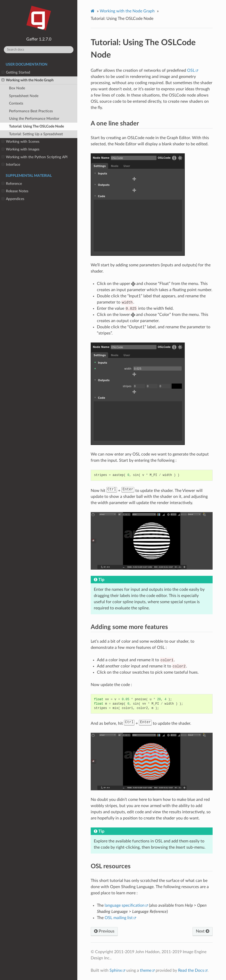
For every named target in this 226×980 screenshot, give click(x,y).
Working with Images (20, 149)
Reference (12, 184)
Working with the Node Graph (28, 80)
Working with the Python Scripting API (35, 157)
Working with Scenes (20, 142)
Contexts (16, 103)
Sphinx (116, 970)
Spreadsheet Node (24, 96)
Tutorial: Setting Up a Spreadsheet (36, 134)
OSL (191, 70)
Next (203, 931)
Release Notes (15, 191)
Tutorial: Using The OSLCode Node (36, 126)
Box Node (17, 88)
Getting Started (16, 73)
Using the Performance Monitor (34, 119)
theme (146, 970)
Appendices (13, 199)
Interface (11, 165)
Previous (104, 931)
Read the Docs (191, 970)
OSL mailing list (119, 918)
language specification (125, 905)
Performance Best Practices (31, 111)
